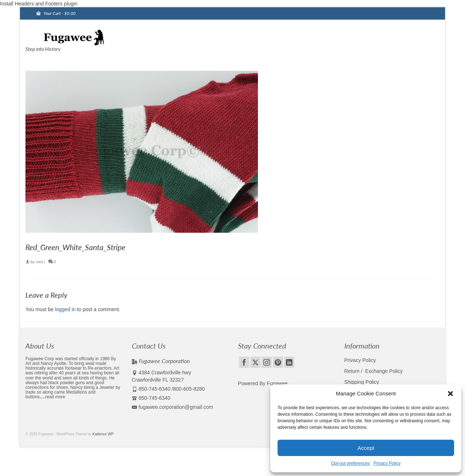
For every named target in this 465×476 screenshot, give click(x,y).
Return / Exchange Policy (374, 371)
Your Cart (56, 13)
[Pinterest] (278, 362)
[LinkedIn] (289, 362)
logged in (65, 309)
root (39, 262)
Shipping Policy (362, 382)
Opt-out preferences (350, 463)
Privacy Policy (387, 463)
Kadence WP (103, 434)
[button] (450, 394)
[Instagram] (267, 362)
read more (55, 397)
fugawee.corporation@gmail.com (173, 407)
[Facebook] (244, 362)
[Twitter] (255, 362)
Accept (366, 448)
